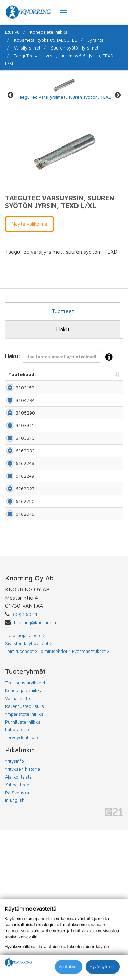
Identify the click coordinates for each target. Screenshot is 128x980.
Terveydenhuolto (22, 887)
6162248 (25, 552)
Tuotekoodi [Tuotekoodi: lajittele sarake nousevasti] (22, 374)
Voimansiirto (18, 849)
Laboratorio (17, 880)
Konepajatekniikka (49, 32)
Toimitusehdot (21, 801)
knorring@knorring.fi (35, 773)
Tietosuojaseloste (25, 786)
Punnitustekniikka (23, 872)
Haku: (61, 357)
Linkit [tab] (63, 329)
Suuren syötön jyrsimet (75, 48)
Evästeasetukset (90, 801)
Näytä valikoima (30, 224)
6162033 (25, 526)
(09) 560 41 (25, 765)
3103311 (25, 473)
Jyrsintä (96, 40)
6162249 (25, 578)
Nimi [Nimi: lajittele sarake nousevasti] (47, 374)
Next (118, 95)
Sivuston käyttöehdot (28, 794)
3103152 (25, 394)
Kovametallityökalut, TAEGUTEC (46, 40)
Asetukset (69, 967)
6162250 (25, 631)
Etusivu (12, 32)
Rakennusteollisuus (25, 856)
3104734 (25, 421)
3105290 (25, 447)
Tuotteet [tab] (63, 311)
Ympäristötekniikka (24, 864)
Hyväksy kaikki (103, 967)
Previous (10, 95)
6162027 (25, 605)
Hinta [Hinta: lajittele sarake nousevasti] (113, 374)
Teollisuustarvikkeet (25, 833)
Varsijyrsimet (27, 48)
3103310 (25, 499)
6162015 (25, 657)
